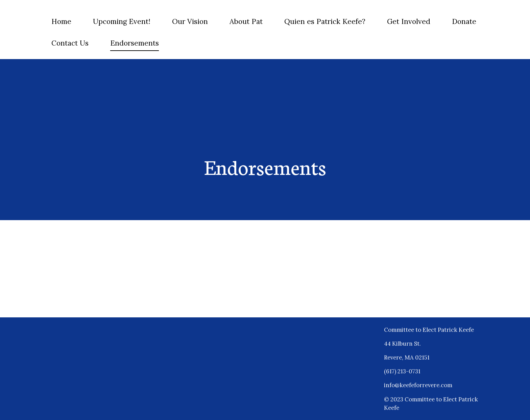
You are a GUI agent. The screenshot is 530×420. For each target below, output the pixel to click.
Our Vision (190, 21)
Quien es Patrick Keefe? (325, 21)
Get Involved (409, 21)
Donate (464, 21)
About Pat (246, 21)
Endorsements (135, 43)
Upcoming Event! (122, 21)
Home (61, 21)
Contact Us (70, 43)
